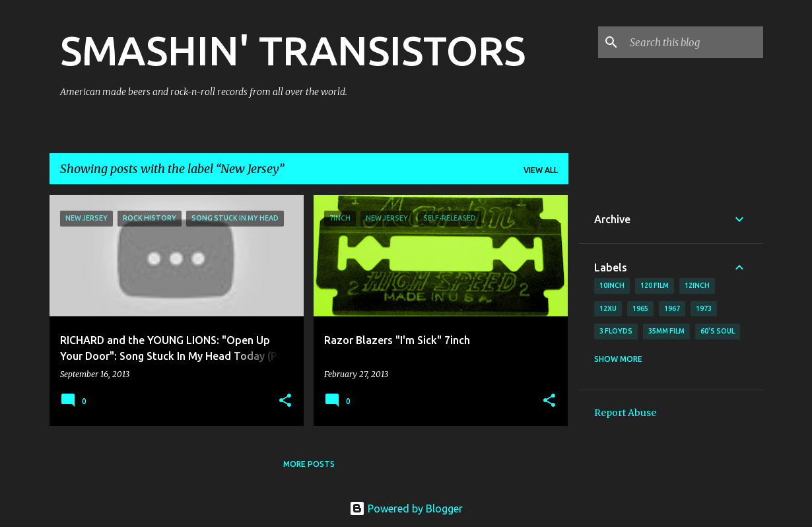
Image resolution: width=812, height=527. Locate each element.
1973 (704, 308)
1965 (640, 308)
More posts (309, 464)
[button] (285, 401)
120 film (655, 285)
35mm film (666, 331)
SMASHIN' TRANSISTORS (293, 50)
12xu (608, 308)
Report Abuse (625, 413)
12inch (697, 285)
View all (541, 170)
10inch (612, 285)
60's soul (718, 331)
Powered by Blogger (406, 509)
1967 (672, 308)
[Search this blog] (694, 42)
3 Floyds (616, 331)
